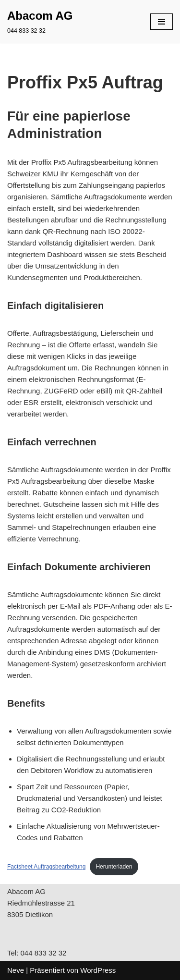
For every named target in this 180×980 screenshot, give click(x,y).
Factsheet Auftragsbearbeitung (46, 867)
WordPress (98, 970)
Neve (16, 970)
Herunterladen (114, 867)
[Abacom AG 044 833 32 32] (40, 22)
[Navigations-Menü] (162, 22)
